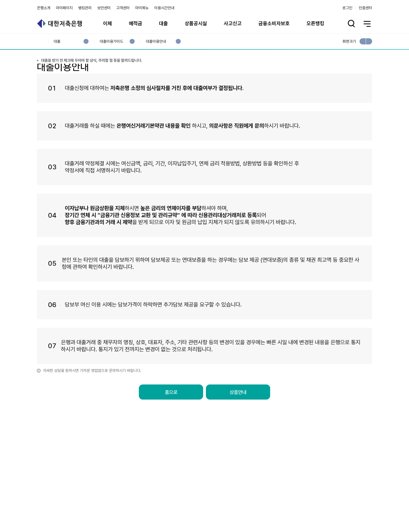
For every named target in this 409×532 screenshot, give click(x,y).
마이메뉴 (142, 8)
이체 (108, 23)
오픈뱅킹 (315, 23)
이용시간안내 (164, 8)
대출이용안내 (156, 41)
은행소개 (44, 8)
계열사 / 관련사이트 (321, 502)
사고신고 (233, 23)
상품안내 (238, 419)
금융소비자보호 (274, 23)
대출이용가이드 (111, 41)
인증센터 (365, 8)
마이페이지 (64, 8)
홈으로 (171, 419)
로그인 (347, 8)
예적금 (135, 23)
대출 (163, 23)
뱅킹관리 (85, 8)
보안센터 (104, 8)
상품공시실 (196, 23)
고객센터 (123, 8)
